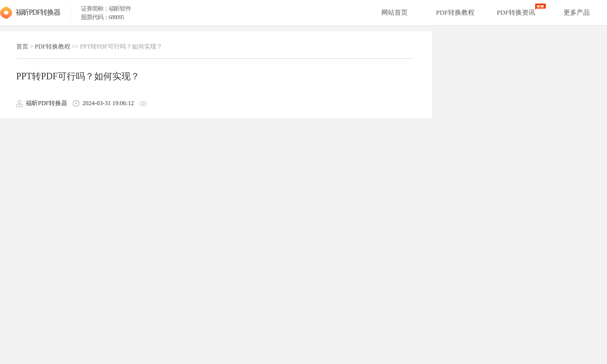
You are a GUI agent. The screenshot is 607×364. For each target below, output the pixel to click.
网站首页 (395, 12)
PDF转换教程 (53, 47)
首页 (22, 47)
